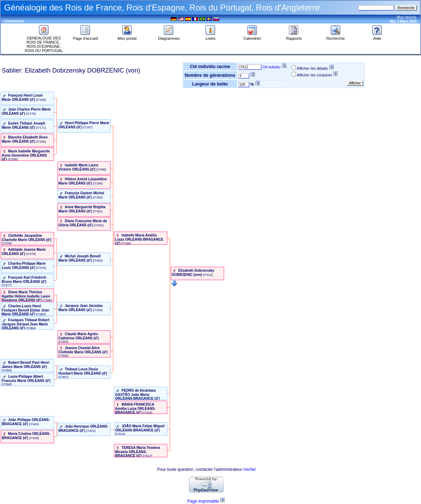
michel (250, 469)
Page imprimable (203, 501)
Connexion (14, 21)
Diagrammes (169, 37)
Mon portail (127, 37)
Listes (210, 37)
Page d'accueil (86, 37)
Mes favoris (407, 17)
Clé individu (271, 67)
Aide (377, 37)
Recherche (335, 37)
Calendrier (252, 37)
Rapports (294, 37)
